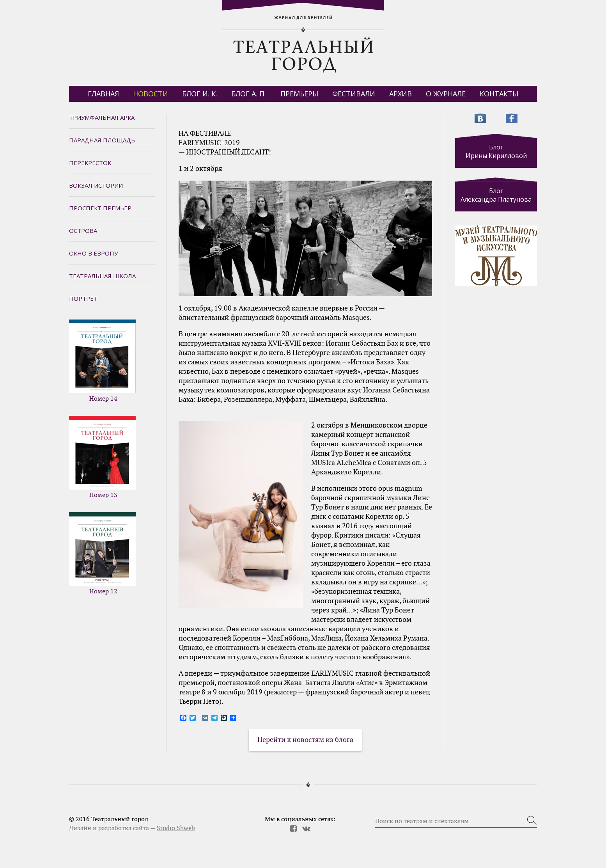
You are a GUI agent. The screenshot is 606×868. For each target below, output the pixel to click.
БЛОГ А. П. (249, 94)
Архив (400, 94)
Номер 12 (102, 554)
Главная (103, 94)
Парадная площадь (102, 140)
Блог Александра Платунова (496, 195)
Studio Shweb (176, 828)
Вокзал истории (96, 185)
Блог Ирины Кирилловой (496, 151)
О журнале (446, 94)
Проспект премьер (100, 208)
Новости (151, 94)
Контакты (499, 94)
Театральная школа (102, 276)
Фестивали (354, 94)
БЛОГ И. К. (200, 94)
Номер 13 (102, 457)
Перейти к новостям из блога (305, 740)
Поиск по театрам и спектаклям (422, 821)
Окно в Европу (93, 253)
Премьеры (299, 94)
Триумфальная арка (102, 117)
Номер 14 (102, 361)
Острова (83, 231)
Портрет (83, 298)
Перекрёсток (90, 163)
